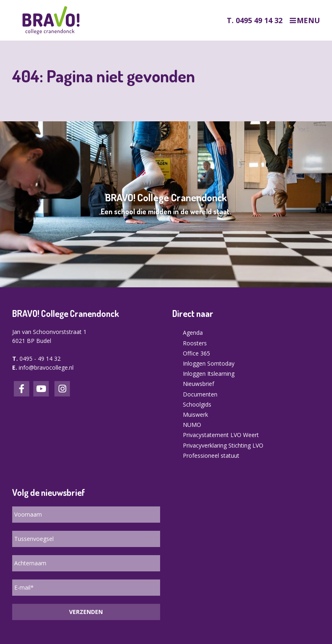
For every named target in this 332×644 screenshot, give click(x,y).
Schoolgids (197, 404)
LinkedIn (41, 389)
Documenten (200, 394)
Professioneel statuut (211, 456)
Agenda (193, 333)
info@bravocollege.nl (46, 367)
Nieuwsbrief (199, 384)
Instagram (62, 389)
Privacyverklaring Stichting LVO (223, 445)
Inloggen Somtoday (209, 363)
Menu (308, 20)
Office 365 (196, 353)
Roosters (195, 343)
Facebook (22, 389)
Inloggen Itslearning (209, 374)
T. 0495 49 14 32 (255, 20)
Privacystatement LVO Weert (221, 435)
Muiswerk (195, 415)
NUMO (192, 425)
